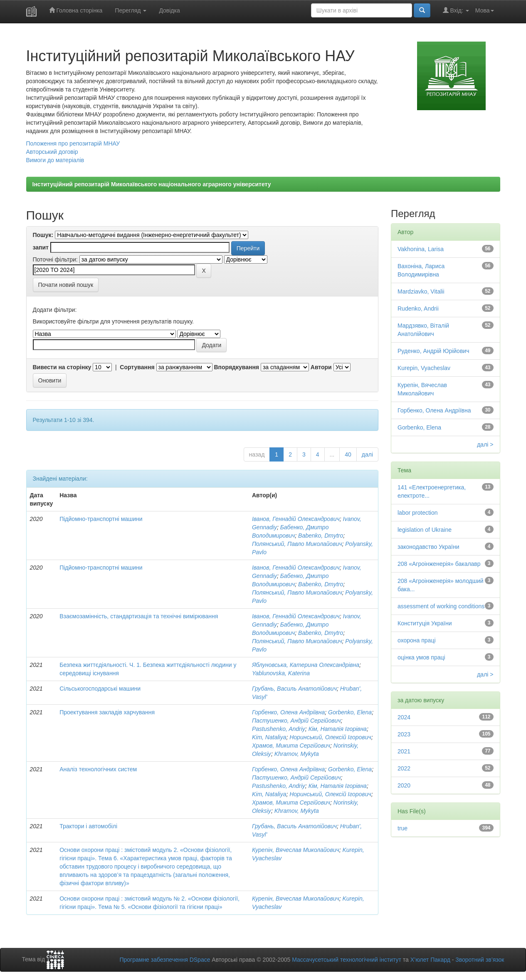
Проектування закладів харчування (107, 712)
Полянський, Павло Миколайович (297, 544)
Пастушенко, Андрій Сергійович (296, 721)
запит (41, 247)
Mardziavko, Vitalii (421, 291)
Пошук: (43, 235)
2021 (404, 751)
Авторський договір (52, 152)
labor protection (418, 513)
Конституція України (425, 623)
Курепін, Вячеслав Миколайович (296, 850)
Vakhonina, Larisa (421, 249)
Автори (321, 367)
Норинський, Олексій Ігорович (330, 737)
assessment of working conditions (441, 606)
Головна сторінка (76, 10)
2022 (404, 768)
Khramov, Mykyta (297, 754)
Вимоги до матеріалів (55, 160)
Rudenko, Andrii (418, 309)
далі (367, 454)
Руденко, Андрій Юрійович (433, 351)
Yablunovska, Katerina (281, 673)
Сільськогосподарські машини (100, 689)
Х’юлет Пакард (430, 960)
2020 (404, 785)
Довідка (169, 10)
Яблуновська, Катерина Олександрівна (306, 665)
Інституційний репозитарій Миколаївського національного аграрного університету (152, 184)
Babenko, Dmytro (321, 536)
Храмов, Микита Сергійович (291, 745)
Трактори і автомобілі (88, 826)
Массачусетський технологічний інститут (347, 960)
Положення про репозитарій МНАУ (73, 143)
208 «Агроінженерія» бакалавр (439, 564)
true (403, 828)
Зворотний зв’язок (480, 960)
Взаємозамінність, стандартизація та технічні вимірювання (139, 616)
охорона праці (417, 640)
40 (348, 454)
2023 (404, 734)
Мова (485, 10)
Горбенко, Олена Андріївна (288, 712)
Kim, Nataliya (269, 737)
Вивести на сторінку (62, 367)
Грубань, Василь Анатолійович (294, 689)
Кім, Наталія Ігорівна (338, 729)
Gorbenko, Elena (350, 712)
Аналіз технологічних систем (98, 769)
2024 (404, 717)
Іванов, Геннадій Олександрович (296, 519)
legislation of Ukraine (425, 530)
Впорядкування (236, 367)
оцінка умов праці (421, 657)
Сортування (137, 367)
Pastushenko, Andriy (279, 729)
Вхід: (456, 10)
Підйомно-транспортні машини (101, 519)
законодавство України (428, 547)
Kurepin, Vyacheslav (424, 368)
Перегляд (131, 10)
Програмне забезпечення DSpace (165, 960)
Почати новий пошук (66, 285)
